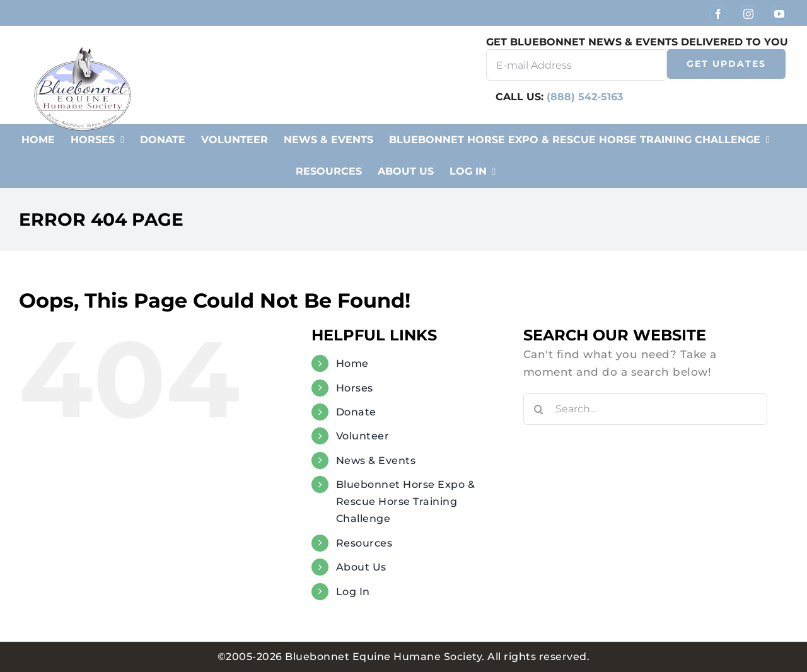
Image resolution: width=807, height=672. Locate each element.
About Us (361, 567)
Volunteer (363, 436)
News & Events (376, 461)
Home (352, 363)
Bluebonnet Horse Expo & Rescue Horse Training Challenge (406, 501)
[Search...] (645, 409)
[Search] (539, 409)
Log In (353, 592)
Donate (356, 412)
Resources (364, 543)
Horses (355, 388)
